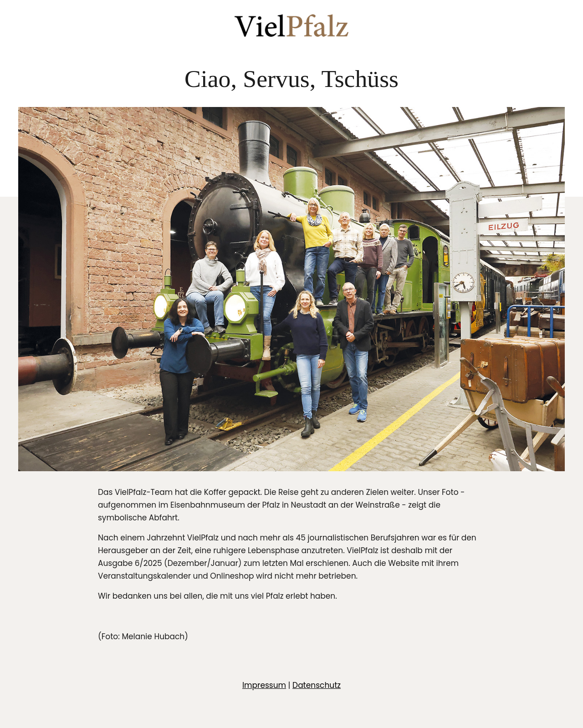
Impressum (264, 685)
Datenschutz (317, 685)
